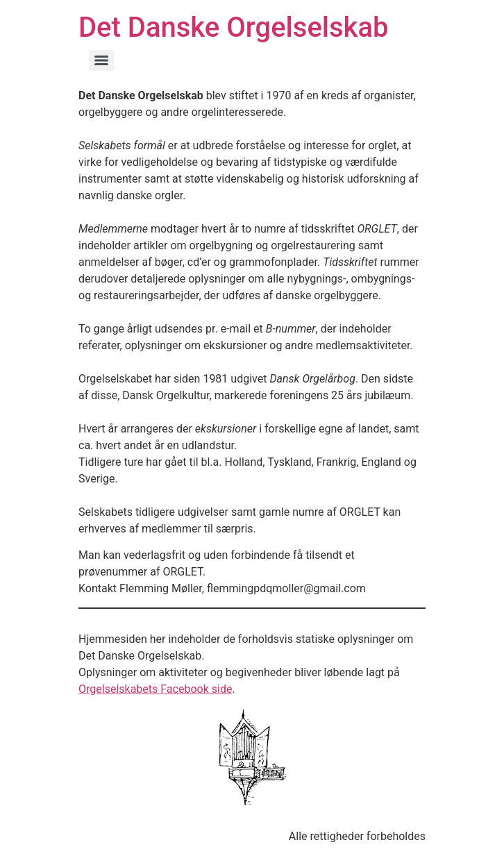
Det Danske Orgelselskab (233, 27)
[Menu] (101, 60)
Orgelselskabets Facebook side (155, 689)
